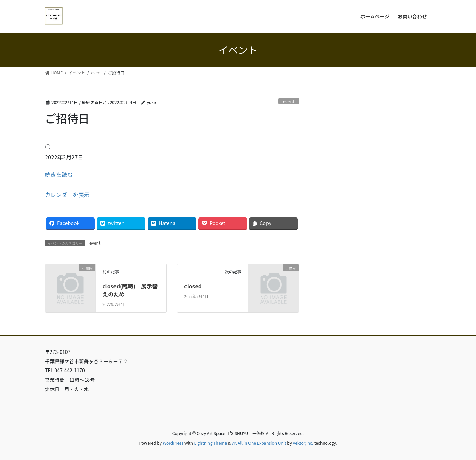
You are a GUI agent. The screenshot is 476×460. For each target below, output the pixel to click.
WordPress (173, 443)
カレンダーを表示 (67, 195)
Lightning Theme (210, 443)
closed (193, 286)
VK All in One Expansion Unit (259, 443)
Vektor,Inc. (303, 443)
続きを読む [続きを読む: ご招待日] (59, 174)
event (289, 101)
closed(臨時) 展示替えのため (130, 290)
